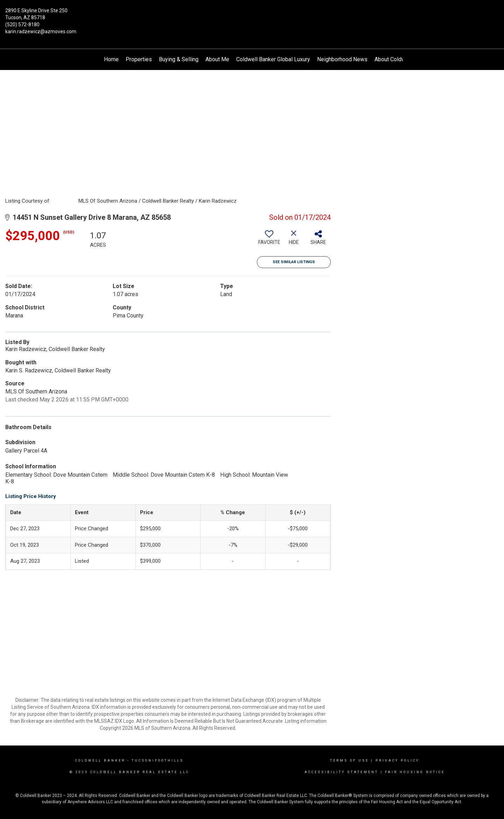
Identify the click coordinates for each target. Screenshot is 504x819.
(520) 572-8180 (22, 24)
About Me (217, 59)
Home (111, 59)
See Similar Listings (294, 262)
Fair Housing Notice (415, 772)
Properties (139, 59)
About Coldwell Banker (402, 59)
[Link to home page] (252, 16)
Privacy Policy (397, 761)
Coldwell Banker (100, 761)
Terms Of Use (349, 761)
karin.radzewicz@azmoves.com (41, 31)
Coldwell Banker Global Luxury (273, 59)
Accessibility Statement (341, 772)
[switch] (269, 240)
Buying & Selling (179, 59)
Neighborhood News (342, 59)
